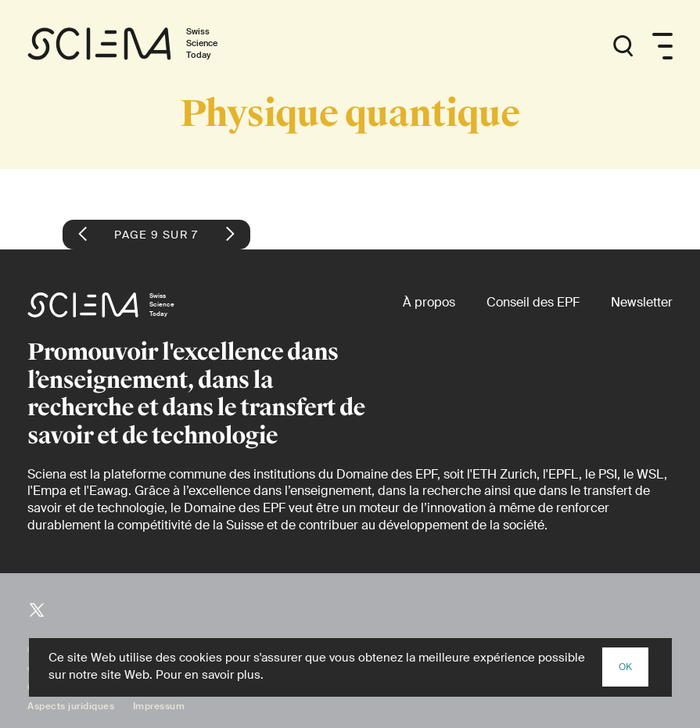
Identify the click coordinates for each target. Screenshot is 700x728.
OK (625, 667)
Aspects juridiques (71, 706)
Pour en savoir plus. (210, 675)
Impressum (159, 706)
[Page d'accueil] (139, 47)
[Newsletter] (642, 302)
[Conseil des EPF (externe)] (533, 302)
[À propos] (429, 302)
